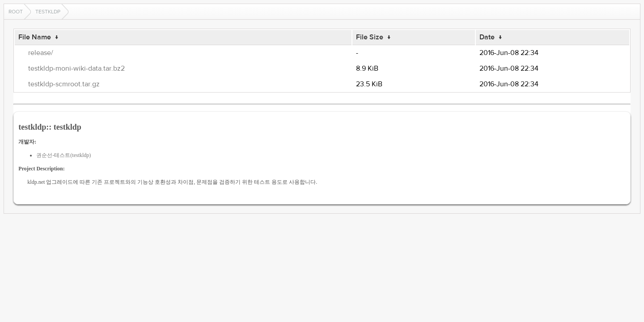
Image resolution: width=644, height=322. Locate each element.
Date (487, 37)
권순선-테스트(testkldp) (64, 155)
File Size (370, 37)
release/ (41, 53)
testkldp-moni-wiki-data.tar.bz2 (76, 68)
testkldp (48, 12)
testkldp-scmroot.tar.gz (64, 84)
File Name (35, 37)
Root (16, 12)
